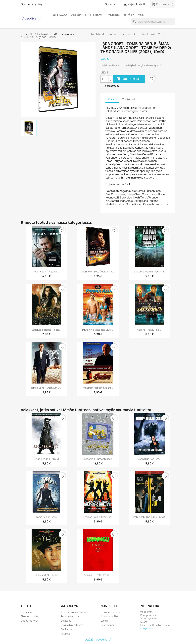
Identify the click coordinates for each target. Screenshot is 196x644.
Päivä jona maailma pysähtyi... (149, 272)
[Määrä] (104, 79)
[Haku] (153, 22)
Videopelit (79, 15)
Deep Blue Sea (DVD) (149, 459)
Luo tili (104, 621)
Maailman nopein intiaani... (98, 388)
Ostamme (26, 612)
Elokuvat (97, 15)
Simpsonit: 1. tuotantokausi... (98, 459)
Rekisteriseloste (70, 616)
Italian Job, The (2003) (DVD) (149, 517)
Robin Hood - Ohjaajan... (47, 272)
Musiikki (114, 15)
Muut (142, 15)
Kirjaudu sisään (109, 616)
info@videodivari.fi (151, 628)
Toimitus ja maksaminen (74, 612)
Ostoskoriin (129, 79)
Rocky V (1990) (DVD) (47, 575)
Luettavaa (59, 15)
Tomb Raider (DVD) (47, 517)
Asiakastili (109, 606)
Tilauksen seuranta (111, 612)
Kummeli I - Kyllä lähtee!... (98, 575)
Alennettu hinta (30, 616)
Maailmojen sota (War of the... (98, 272)
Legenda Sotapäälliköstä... (46, 330)
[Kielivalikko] (111, 4)
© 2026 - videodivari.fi (98, 640)
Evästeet (66, 621)
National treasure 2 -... (149, 330)
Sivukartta (66, 629)
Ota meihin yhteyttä (33, 4)
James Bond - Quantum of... (46, 388)
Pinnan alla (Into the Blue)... (98, 330)
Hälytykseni (107, 625)
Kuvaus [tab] (112, 99)
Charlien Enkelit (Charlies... (98, 517)
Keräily (129, 15)
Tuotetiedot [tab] (130, 99)
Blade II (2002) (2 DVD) (47, 459)
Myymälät (66, 634)
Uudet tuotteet (29, 621)
